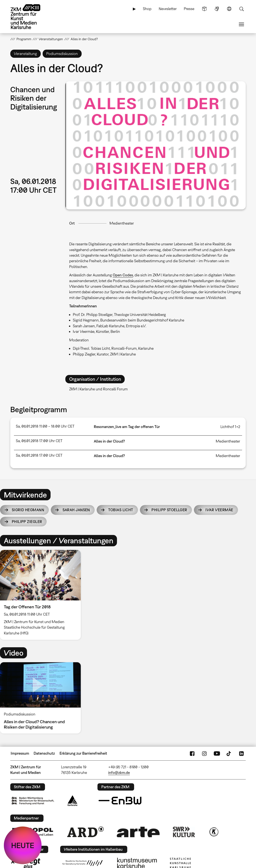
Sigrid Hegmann (28, 510)
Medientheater (122, 223)
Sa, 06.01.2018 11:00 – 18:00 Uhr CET (45, 426)
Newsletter (168, 9)
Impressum (20, 753)
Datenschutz (44, 753)
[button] (156, 145)
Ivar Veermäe (219, 510)
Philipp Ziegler (27, 522)
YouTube (217, 753)
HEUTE (23, 845)
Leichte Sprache (204, 9)
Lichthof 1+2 (230, 427)
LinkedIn (241, 753)
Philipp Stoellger (169, 510)
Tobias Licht (121, 510)
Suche (241, 9)
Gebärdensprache (217, 9)
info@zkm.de (119, 772)
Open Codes (123, 275)
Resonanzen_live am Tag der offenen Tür (127, 427)
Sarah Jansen (76, 510)
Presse (189, 9)
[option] (42, 595)
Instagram (204, 753)
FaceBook (192, 753)
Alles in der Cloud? (109, 441)
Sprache (229, 9)
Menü (241, 24)
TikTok (229, 753)
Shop (147, 9)
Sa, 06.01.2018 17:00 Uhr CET (39, 441)
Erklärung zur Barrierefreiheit (83, 753)
